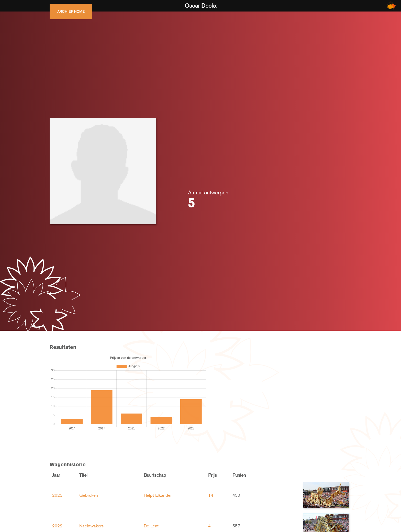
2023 (57, 495)
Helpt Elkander (158, 495)
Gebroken (89, 495)
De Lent (151, 526)
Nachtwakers (91, 526)
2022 (57, 526)
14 (211, 495)
